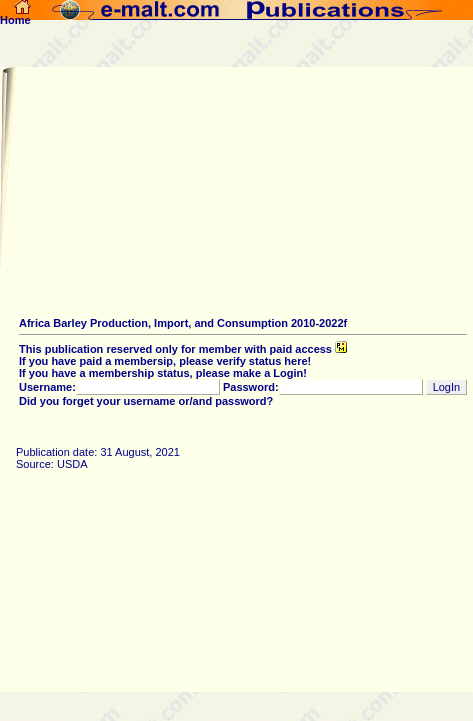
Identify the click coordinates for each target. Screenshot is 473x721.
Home (15, 15)
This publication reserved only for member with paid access (183, 349)
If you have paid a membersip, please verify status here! (165, 361)
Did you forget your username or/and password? (146, 401)
